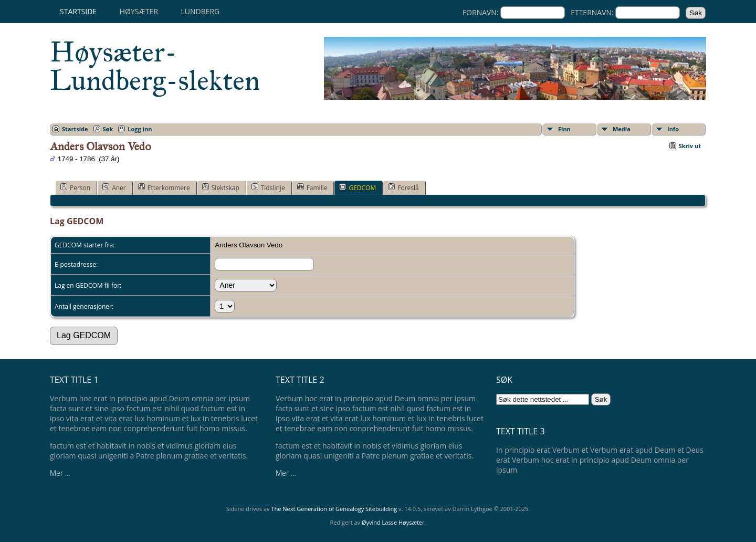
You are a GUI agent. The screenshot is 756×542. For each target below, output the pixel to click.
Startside (78, 11)
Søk (108, 129)
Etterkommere (164, 187)
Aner (114, 187)
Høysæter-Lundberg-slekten (155, 66)
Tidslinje (268, 187)
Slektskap (221, 187)
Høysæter (139, 11)
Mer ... (60, 473)
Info (673, 129)
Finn (564, 129)
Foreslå (403, 187)
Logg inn (140, 129)
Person (75, 187)
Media (622, 129)
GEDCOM (358, 187)
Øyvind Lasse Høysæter (393, 522)
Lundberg (200, 11)
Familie (312, 187)
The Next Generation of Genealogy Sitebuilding (334, 509)
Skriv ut (690, 146)
